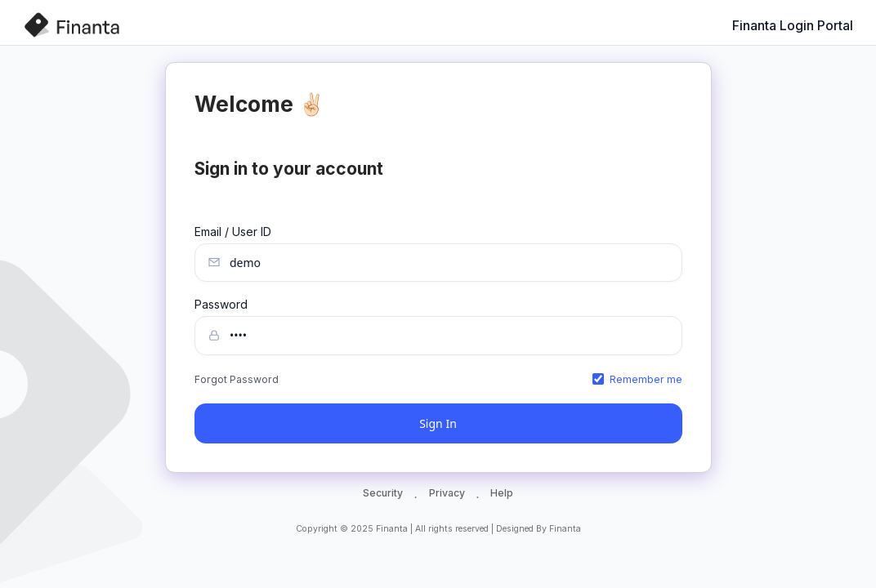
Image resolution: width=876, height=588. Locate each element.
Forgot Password (237, 379)
